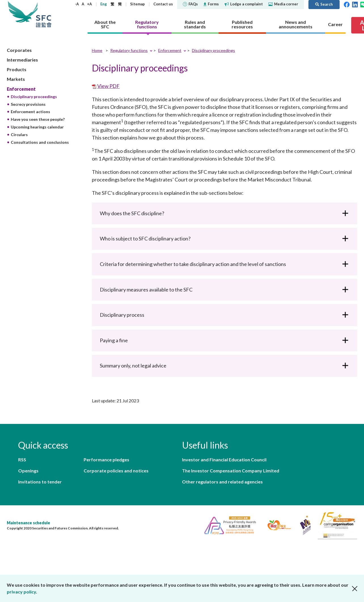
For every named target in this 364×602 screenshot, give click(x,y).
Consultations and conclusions (40, 142)
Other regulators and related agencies (222, 482)
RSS (22, 460)
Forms (211, 4)
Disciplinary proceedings (34, 97)
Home (97, 50)
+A (89, 4)
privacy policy (21, 592)
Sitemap (137, 4)
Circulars (19, 135)
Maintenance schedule (28, 523)
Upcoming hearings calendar (37, 127)
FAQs (190, 4)
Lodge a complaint (244, 4)
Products (17, 69)
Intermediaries (22, 60)
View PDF (108, 86)
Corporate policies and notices (116, 471)
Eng (104, 4)
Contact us (163, 4)
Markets (16, 79)
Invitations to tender (40, 482)
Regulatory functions (129, 50)
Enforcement (21, 89)
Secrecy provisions (28, 104)
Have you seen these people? (38, 119)
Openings (28, 471)
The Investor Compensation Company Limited (231, 471)
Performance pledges (106, 460)
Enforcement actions (30, 112)
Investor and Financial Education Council (224, 460)
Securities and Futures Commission (44, 14)
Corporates (19, 50)
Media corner (283, 4)
